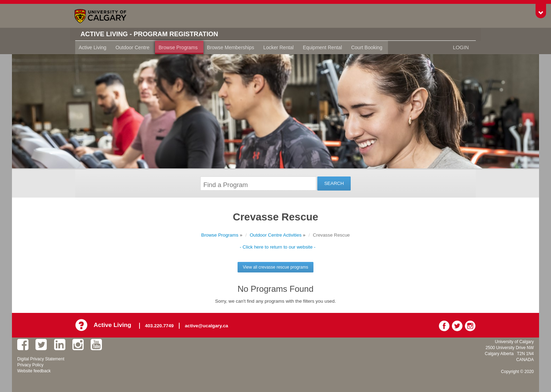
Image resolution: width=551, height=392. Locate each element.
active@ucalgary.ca (208, 325)
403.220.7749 (161, 325)
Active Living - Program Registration (155, 34)
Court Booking (367, 47)
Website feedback (34, 370)
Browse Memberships (231, 47)
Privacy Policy (30, 364)
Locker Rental (278, 47)
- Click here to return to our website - (278, 247)
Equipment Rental (322, 47)
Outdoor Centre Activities (276, 235)
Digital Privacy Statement (41, 358)
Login (461, 47)
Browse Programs (178, 47)
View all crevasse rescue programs (275, 267)
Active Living (93, 47)
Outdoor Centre (133, 47)
